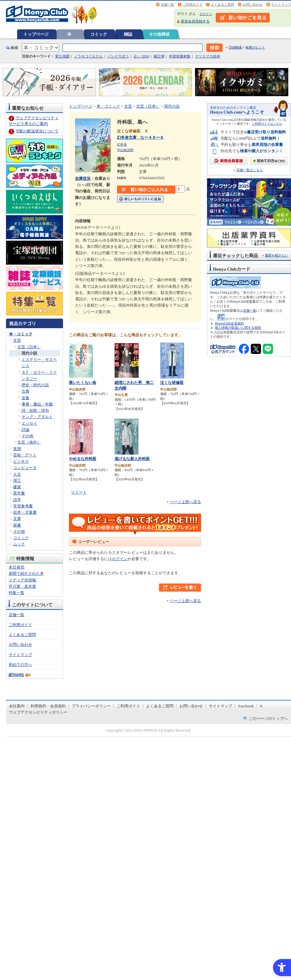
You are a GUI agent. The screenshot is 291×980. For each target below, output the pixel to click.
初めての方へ (20, 665)
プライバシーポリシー (91, 706)
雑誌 (128, 34)
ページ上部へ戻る (185, 502)
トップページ (36, 34)
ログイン (206, 14)
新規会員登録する (195, 21)
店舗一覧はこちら (250, 170)
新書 (17, 525)
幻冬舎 (122, 144)
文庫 (17, 519)
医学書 (19, 493)
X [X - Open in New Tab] (261, 706)
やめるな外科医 (83, 459)
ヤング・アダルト (37, 417)
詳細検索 (235, 47)
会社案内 (17, 706)
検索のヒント (255, 47)
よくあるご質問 (222, 4)
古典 (25, 391)
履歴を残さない (276, 255)
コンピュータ (25, 468)
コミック (99, 34)
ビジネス (21, 461)
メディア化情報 (22, 580)
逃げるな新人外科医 (132, 459)
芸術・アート (25, 455)
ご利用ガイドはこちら (267, 124)
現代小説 (29, 353)
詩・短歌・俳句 (35, 410)
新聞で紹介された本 (26, 573)
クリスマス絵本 (208, 56)
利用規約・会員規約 (48, 706)
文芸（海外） (29, 442)
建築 (17, 487)
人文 (17, 474)
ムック (19, 544)
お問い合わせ (253, 4)
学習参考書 (23, 506)
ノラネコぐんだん (88, 56)
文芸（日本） (29, 347)
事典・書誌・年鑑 (37, 404)
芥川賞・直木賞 (22, 586)
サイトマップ (281, 4)
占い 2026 (141, 56)
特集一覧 (16, 593)
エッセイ (29, 423)
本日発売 (16, 567)
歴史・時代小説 (35, 385)
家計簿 (159, 56)
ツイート (79, 492)
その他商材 (159, 34)
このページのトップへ (268, 719)
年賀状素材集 (180, 56)
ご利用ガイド (193, 4)
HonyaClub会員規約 (229, 323)
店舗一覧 (167, 4)
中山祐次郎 (125, 150)
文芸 (17, 340)
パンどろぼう (118, 56)
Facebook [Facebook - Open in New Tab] (246, 706)
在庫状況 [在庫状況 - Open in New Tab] (83, 178)
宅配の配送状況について (37, 131)
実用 (17, 449)
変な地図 (62, 56)
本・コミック (21, 334)
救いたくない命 (83, 383)
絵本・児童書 (25, 512)
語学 (17, 500)
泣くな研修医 (172, 383)
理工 (17, 481)
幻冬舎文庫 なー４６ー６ (140, 137)
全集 (25, 398)
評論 (25, 430)
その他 (27, 436)
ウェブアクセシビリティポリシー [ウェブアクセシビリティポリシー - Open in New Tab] (38, 712)
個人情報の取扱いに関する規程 (238, 328)
